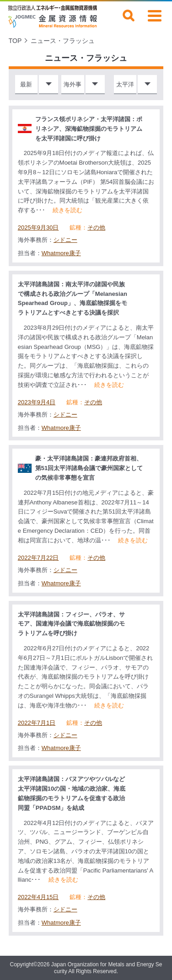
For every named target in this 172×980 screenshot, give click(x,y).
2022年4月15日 (38, 897)
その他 (96, 228)
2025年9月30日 (38, 228)
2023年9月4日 (37, 402)
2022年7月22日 (38, 558)
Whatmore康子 (61, 253)
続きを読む (67, 210)
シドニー (65, 240)
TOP (15, 41)
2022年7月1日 (37, 723)
